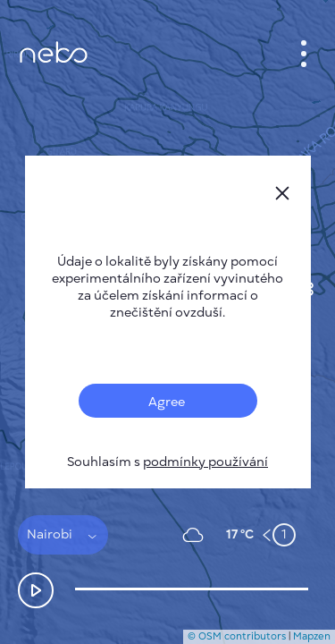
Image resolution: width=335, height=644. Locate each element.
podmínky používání (205, 462)
